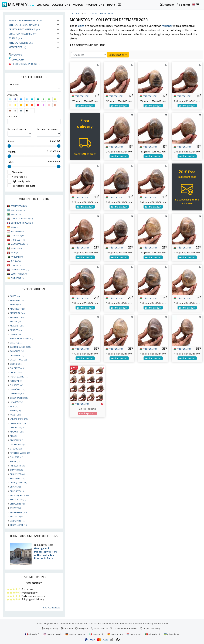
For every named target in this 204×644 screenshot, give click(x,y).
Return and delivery (100, 623)
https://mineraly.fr (153, 628)
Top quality (17, 59)
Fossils (16, 38)
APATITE (16, 321)
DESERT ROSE (18, 360)
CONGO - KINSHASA (22, 219)
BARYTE (16, 334)
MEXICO (16, 248)
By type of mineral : (18, 129)
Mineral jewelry (21, 43)
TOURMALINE (18, 512)
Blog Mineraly (50, 628)
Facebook (67, 628)
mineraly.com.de (76, 634)
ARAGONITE (17, 326)
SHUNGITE (17, 491)
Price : (11, 141)
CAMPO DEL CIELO (20, 347)
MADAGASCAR (20, 244)
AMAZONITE (18, 300)
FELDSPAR (16, 381)
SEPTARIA (16, 487)
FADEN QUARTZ (19, 377)
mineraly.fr (33, 634)
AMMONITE (17, 313)
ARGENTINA (18, 210)
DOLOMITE (17, 368)
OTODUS (16, 449)
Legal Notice (50, 623)
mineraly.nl (134, 634)
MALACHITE (17, 432)
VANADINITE (18, 521)
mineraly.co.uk (53, 634)
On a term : (13, 117)
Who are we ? (82, 623)
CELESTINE (17, 355)
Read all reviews (51, 608)
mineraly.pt (153, 634)
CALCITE (16, 343)
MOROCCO (18, 240)
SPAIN (15, 227)
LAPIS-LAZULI (18, 423)
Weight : (12, 152)
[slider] (9, 146)
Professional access (122, 623)
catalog (77, 14)
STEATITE (16, 508)
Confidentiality (66, 623)
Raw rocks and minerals (26, 20)
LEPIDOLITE (17, 427)
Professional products (24, 64)
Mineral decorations (24, 25)
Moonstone (107, 14)
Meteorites (17, 47)
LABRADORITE (19, 419)
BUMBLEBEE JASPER (21, 338)
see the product (85, 106)
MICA (14, 436)
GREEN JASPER (19, 398)
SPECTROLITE (18, 499)
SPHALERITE (17, 504)
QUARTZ (16, 470)
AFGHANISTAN (19, 206)
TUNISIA (16, 265)
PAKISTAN (17, 257)
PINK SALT (16, 457)
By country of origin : (47, 129)
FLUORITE (16, 385)
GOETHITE (17, 393)
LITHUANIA (18, 236)
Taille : (11, 162)
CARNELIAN (17, 351)
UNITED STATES (20, 269)
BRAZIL (16, 214)
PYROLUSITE (17, 466)
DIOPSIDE (16, 364)
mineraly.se (171, 634)
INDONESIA (17, 231)
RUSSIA (16, 261)
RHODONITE (18, 478)
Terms (39, 623)
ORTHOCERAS (18, 444)
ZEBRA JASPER (19, 525)
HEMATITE (16, 402)
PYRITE (15, 461)
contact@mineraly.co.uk (126, 628)
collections (91, 14)
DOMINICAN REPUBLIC (22, 223)
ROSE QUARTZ (18, 482)
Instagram (82, 628)
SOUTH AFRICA (19, 274)
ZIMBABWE (17, 278)
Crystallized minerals (25, 29)
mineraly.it (97, 634)
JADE (14, 406)
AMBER (15, 304)
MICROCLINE (18, 440)
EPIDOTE (16, 372)
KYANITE (16, 415)
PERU (15, 253)
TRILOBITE (17, 516)
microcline (80, 96)
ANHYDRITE (17, 317)
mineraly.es (115, 634)
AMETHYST (17, 309)
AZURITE (16, 330)
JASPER (15, 410)
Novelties (15, 55)
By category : (14, 84)
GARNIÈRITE (17, 389)
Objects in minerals (23, 34)
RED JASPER (17, 474)
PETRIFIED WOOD (20, 453)
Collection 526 (118, 55)
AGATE (15, 296)
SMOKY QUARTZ (20, 495)
